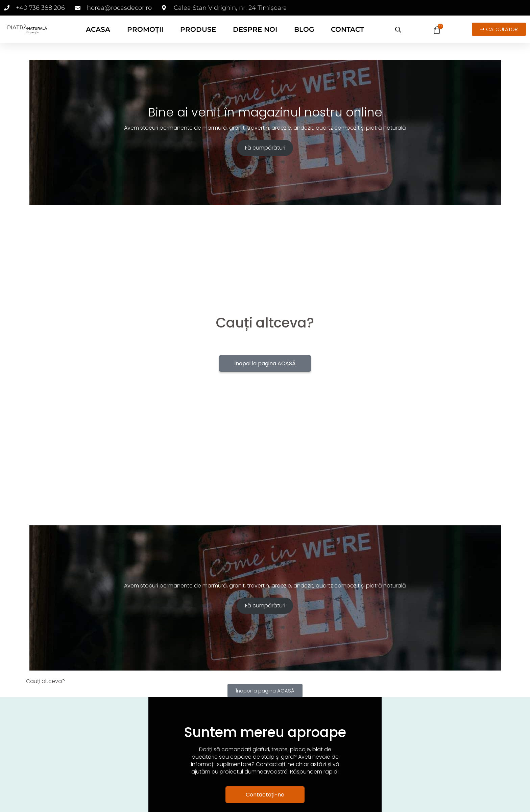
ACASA (98, 29)
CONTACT (347, 29)
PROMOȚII (145, 29)
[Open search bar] (398, 30)
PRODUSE (198, 29)
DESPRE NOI (255, 29)
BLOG (304, 29)
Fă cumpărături (265, 148)
